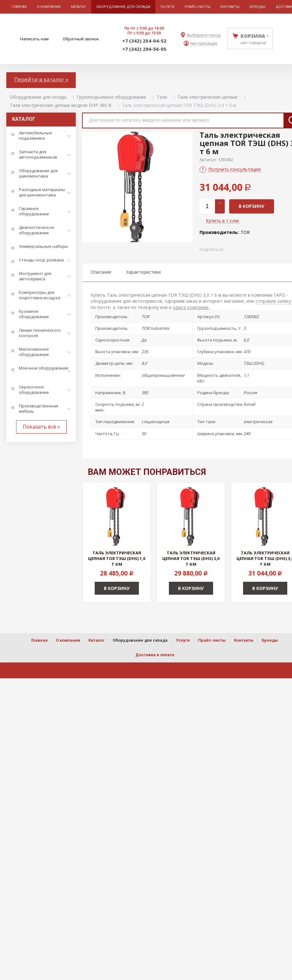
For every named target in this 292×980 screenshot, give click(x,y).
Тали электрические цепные (208, 97)
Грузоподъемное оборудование (111, 97)
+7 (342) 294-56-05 (144, 49)
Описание (101, 272)
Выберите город (204, 35)
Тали (162, 97)
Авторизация (204, 43)
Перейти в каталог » (41, 79)
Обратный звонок (81, 39)
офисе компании (191, 307)
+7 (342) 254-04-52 (144, 41)
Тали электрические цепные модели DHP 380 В (61, 105)
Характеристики (143, 272)
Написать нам (34, 39)
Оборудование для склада (38, 97)
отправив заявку (273, 301)
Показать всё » (41, 427)
